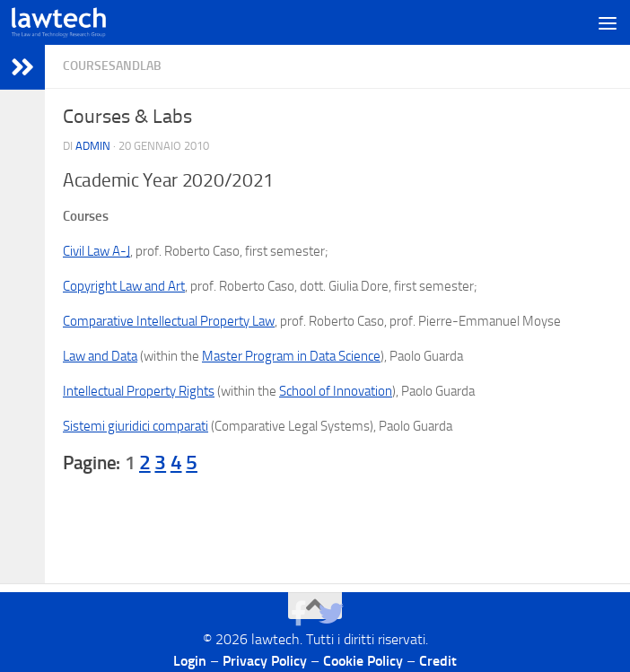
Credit (438, 661)
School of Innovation (336, 391)
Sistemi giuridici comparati (136, 426)
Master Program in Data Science (291, 356)
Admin (93, 146)
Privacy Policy (265, 661)
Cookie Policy (363, 661)
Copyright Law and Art (124, 286)
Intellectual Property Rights (139, 391)
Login (190, 661)
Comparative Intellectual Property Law (169, 321)
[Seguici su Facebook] (299, 614)
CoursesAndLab (112, 66)
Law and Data (100, 356)
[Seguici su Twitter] (331, 614)
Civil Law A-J (96, 251)
